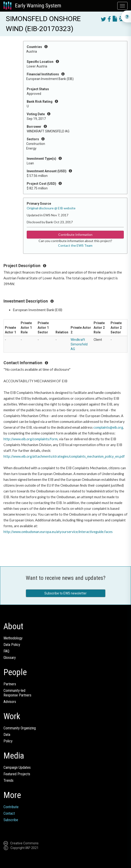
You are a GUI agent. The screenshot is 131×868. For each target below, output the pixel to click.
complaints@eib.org (108, 427)
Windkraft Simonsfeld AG (79, 344)
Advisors (10, 702)
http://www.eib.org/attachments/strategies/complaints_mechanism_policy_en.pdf (64, 456)
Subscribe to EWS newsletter (65, 593)
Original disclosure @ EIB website (51, 208)
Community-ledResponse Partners (17, 693)
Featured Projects (17, 774)
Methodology (13, 638)
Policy (8, 741)
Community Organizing (20, 728)
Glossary (10, 658)
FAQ (6, 651)
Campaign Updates (17, 767)
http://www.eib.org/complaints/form (31, 439)
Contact (9, 813)
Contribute (11, 807)
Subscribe (11, 820)
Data (7, 735)
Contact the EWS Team (75, 245)
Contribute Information (75, 235)
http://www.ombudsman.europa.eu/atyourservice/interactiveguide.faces (58, 532)
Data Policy (12, 645)
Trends (8, 780)
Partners (10, 684)
